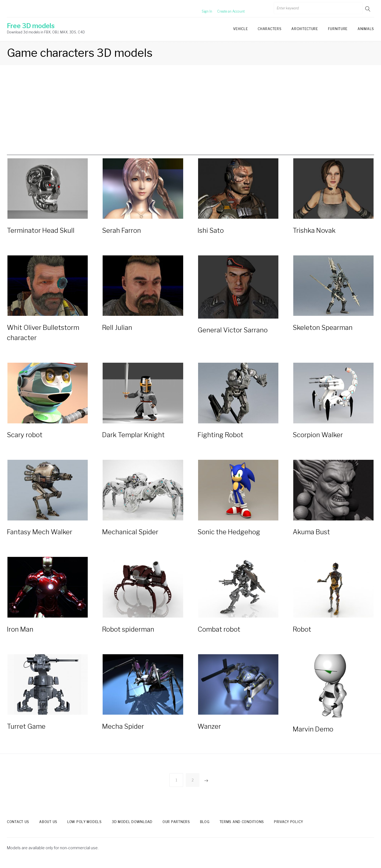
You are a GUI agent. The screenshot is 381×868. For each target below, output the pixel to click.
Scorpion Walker (318, 438)
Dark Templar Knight (133, 438)
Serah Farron (122, 232)
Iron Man (20, 635)
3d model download (132, 829)
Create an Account (224, 9)
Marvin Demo (313, 736)
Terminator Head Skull (41, 232)
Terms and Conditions (242, 829)
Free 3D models (31, 26)
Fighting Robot (220, 438)
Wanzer (209, 733)
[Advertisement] (191, 116)
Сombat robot (219, 635)
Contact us (18, 829)
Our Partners (176, 829)
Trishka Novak (314, 232)
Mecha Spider (123, 733)
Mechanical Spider (130, 537)
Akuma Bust (311, 537)
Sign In (200, 9)
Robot (302, 635)
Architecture (305, 29)
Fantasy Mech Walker (40, 537)
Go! (368, 9)
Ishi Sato (211, 232)
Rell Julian (117, 330)
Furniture (338, 29)
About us (48, 829)
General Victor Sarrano (233, 332)
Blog (205, 829)
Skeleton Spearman (323, 330)
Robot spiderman (128, 635)
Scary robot (25, 438)
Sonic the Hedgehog (229, 537)
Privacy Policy (289, 829)
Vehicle (240, 29)
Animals (366, 29)
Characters (270, 29)
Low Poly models (85, 829)
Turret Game (26, 733)
